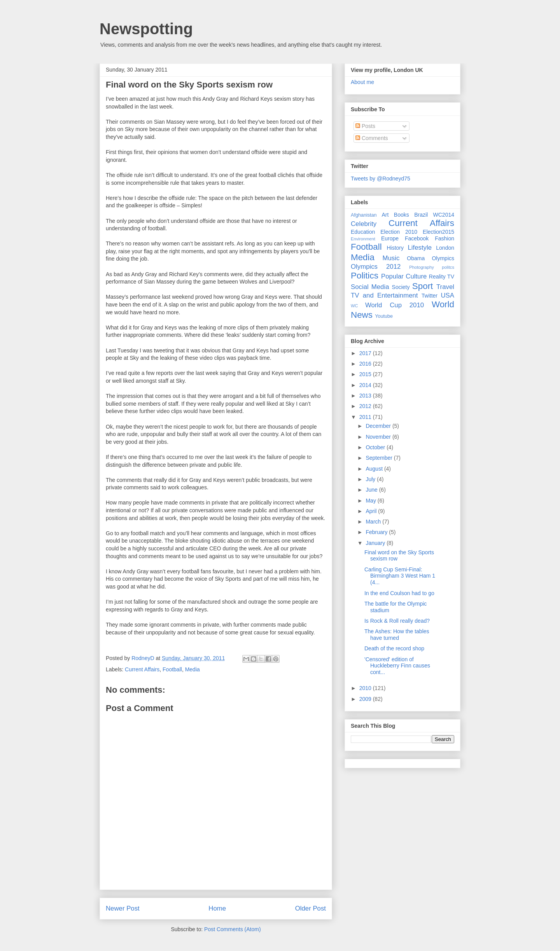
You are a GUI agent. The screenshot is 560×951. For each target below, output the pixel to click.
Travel (445, 287)
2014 (366, 385)
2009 (366, 699)
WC (354, 306)
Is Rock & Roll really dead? (397, 621)
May (371, 501)
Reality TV (442, 277)
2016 (366, 364)
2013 (366, 396)
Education (363, 232)
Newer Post (123, 908)
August (375, 469)
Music (391, 258)
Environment (363, 239)
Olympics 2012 (376, 267)
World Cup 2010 (395, 305)
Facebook (417, 238)
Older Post (311, 908)
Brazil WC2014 (434, 215)
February (377, 532)
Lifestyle (420, 248)
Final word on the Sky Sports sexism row (189, 85)
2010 (366, 688)
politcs (448, 267)
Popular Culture (404, 276)
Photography (421, 267)
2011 (366, 417)
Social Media (370, 287)
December (379, 426)
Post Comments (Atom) (232, 929)
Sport (423, 286)
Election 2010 (399, 232)
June (372, 490)
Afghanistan (364, 215)
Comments (372, 138)
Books (402, 215)
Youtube (384, 316)
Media (192, 669)
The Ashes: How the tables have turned (397, 635)
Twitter (430, 296)
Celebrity (364, 224)
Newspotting (146, 29)
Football (172, 669)
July (371, 479)
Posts (365, 126)
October (376, 447)
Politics (365, 276)
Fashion (444, 238)
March (374, 522)
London (445, 248)
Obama (416, 258)
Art (385, 215)
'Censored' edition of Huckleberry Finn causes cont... (397, 666)
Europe (390, 238)
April (372, 511)
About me (362, 82)
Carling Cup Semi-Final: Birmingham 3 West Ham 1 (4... (400, 576)
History (395, 248)
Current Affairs (142, 669)
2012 (366, 406)
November (379, 437)
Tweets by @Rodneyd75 (381, 179)
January (376, 543)
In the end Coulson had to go (399, 593)
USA (447, 295)
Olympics (443, 258)
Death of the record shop (394, 648)
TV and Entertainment (384, 295)
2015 (366, 374)
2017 (366, 353)
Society (401, 287)
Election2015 (438, 232)
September (380, 458)
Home (217, 908)
